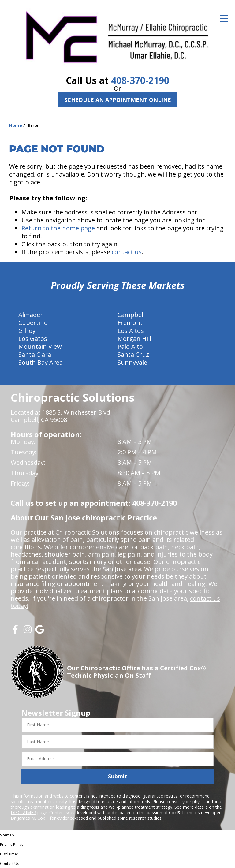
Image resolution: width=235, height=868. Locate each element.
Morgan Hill (134, 339)
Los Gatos (33, 339)
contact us (127, 252)
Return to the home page (58, 228)
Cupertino (33, 323)
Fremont (130, 323)
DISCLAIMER (23, 812)
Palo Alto (130, 346)
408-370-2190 (140, 80)
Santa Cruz (133, 354)
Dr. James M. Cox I (29, 818)
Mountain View (40, 346)
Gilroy (27, 331)
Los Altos (131, 331)
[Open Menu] (224, 19)
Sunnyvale (132, 362)
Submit (118, 776)
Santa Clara (35, 354)
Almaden (31, 315)
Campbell (131, 315)
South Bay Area (41, 362)
